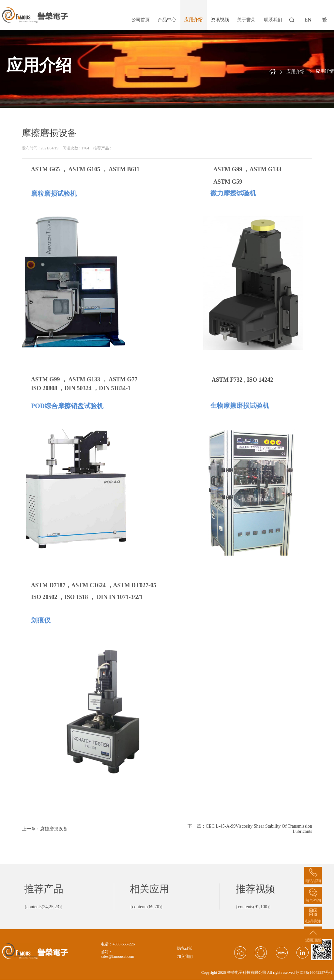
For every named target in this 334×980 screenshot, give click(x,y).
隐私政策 (185, 949)
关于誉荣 (246, 20)
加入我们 (185, 957)
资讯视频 (220, 20)
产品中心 (167, 20)
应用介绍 (193, 20)
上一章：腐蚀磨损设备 (45, 829)
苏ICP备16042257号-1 (314, 972)
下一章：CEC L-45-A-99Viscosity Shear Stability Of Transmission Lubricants (250, 829)
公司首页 (141, 20)
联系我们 (273, 20)
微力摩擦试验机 (233, 193)
